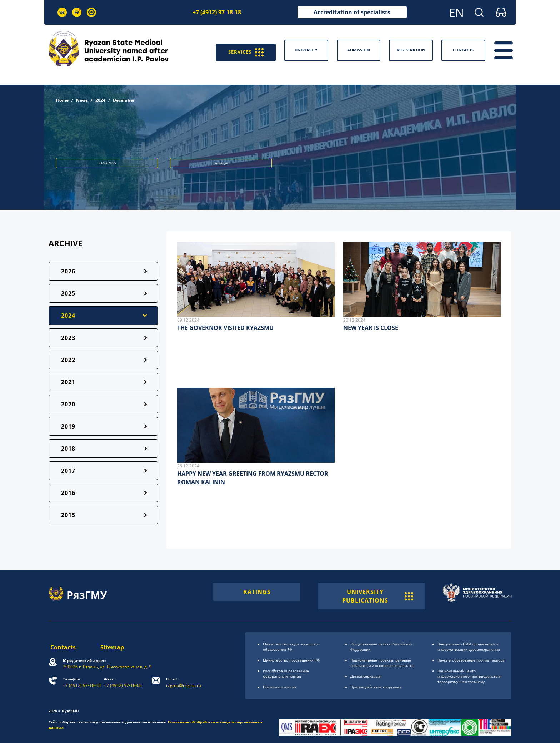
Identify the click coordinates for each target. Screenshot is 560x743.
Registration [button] (411, 50)
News (82, 100)
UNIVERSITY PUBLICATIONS (378, 596)
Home (62, 100)
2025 (68, 293)
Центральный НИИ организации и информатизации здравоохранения (469, 647)
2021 (68, 382)
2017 (68, 471)
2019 (68, 426)
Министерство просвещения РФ (291, 660)
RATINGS (257, 592)
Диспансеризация (366, 676)
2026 (68, 271)
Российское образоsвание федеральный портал (286, 673)
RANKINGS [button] (107, 163)
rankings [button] (221, 163)
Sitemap (112, 647)
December (124, 100)
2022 (68, 360)
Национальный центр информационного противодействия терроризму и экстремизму (470, 676)
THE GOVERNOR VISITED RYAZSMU (225, 328)
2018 (68, 449)
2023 (68, 338)
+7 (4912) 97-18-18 (217, 12)
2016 (68, 493)
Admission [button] (359, 50)
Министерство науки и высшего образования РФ (291, 647)
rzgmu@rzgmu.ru (184, 682)
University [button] (306, 50)
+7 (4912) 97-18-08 (124, 682)
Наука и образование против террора (471, 660)
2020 (68, 404)
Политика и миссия (280, 687)
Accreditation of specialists (352, 12)
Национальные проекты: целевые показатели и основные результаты (382, 663)
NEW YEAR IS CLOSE (371, 328)
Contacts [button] (463, 50)
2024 (100, 100)
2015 (68, 515)
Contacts (61, 647)
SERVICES (243, 50)
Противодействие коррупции (376, 687)
